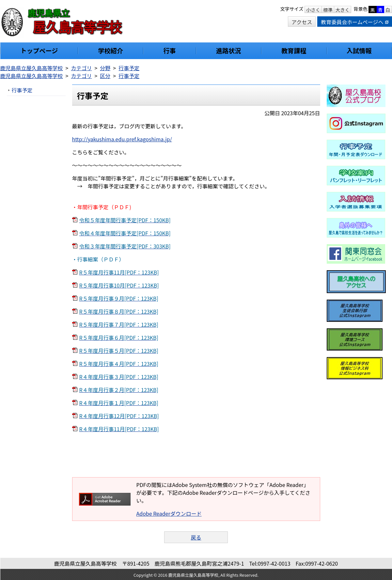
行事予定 (129, 68)
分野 (105, 68)
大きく (343, 10)
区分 (105, 76)
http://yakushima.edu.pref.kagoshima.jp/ (122, 139)
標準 (328, 10)
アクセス (302, 22)
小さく (313, 10)
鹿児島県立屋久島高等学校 (32, 68)
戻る (196, 537)
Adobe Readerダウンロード (169, 513)
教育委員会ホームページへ (354, 22)
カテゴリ (81, 68)
